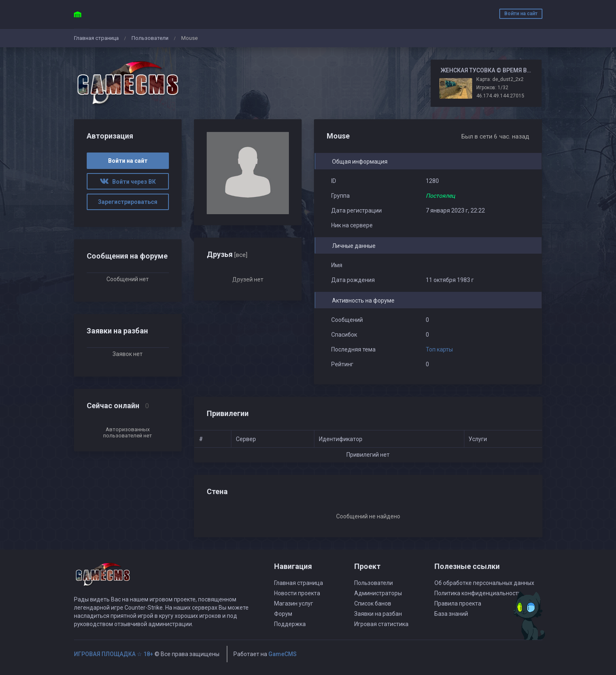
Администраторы (378, 593)
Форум (283, 614)
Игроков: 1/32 (492, 88)
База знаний (451, 614)
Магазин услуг (294, 603)
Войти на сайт (521, 14)
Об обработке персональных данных (484, 583)
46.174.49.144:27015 (500, 96)
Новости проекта (297, 593)
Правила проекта (458, 603)
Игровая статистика (381, 624)
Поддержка (290, 624)
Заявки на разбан (378, 614)
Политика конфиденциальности (478, 593)
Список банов (373, 603)
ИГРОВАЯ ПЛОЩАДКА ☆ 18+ (114, 654)
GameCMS (283, 654)
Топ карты (439, 349)
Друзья (227, 254)
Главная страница (96, 38)
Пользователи (150, 38)
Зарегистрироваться (128, 202)
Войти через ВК (128, 182)
